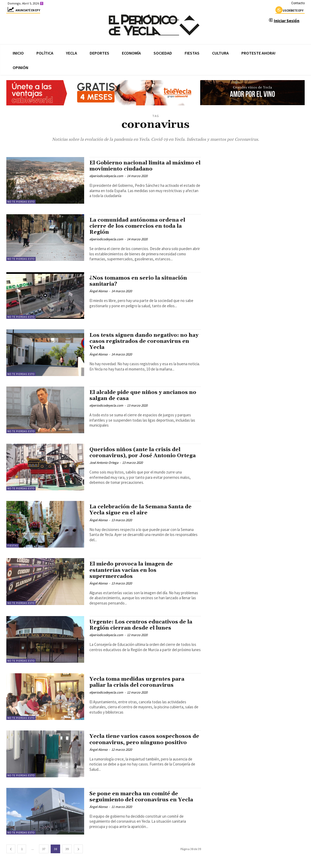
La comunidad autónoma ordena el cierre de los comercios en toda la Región (140, 226)
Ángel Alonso (99, 291)
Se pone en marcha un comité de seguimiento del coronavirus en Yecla (143, 797)
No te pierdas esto (21, 202)
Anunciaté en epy (23, 11)
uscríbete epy (289, 11)
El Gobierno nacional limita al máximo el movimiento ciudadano (145, 166)
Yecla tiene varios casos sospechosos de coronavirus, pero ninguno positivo (144, 739)
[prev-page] (11, 849)
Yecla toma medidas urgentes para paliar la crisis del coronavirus (139, 682)
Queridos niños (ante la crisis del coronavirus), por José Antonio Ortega (145, 453)
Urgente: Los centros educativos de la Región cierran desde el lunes (143, 625)
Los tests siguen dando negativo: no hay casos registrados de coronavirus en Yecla (143, 341)
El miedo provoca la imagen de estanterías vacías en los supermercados (133, 570)
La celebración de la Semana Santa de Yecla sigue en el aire (143, 510)
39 (67, 849)
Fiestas (13, 546)
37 (44, 849)
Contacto (298, 3)
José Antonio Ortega (104, 463)
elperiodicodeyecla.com (106, 176)
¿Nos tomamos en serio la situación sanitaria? (140, 281)
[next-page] (78, 849)
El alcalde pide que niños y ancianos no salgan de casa (141, 395)
